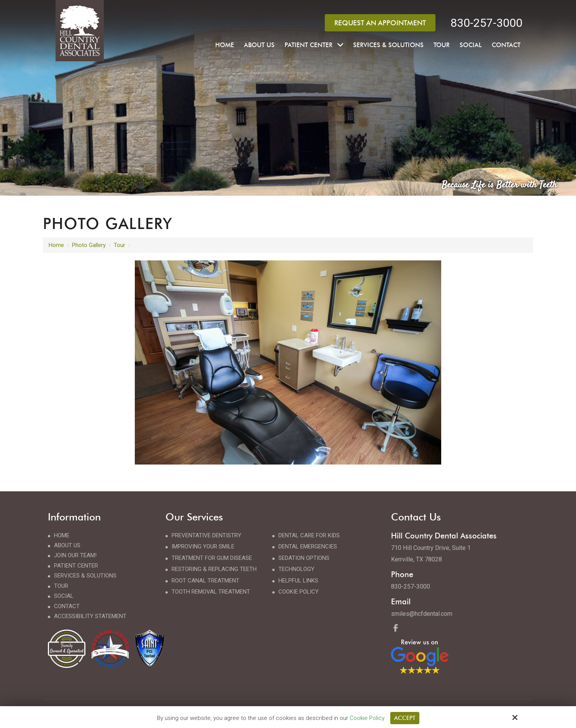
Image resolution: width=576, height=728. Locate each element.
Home (56, 245)
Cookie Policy (367, 718)
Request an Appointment (380, 23)
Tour (119, 245)
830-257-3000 (486, 23)
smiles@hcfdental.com (422, 614)
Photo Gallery (89, 245)
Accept (405, 718)
